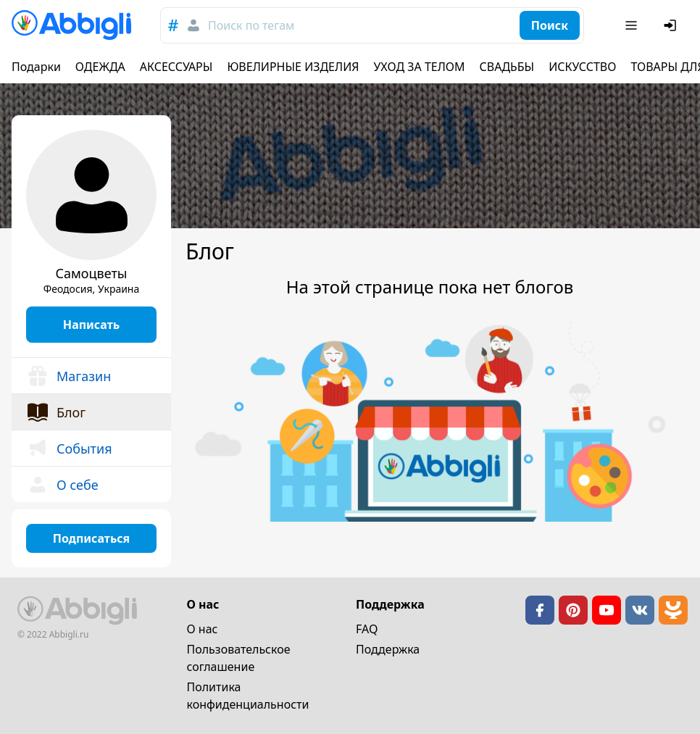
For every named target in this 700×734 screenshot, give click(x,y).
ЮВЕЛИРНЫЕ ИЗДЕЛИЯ (293, 67)
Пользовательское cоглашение (239, 658)
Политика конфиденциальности (248, 696)
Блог (56, 412)
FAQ (367, 629)
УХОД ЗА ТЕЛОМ (420, 67)
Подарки (36, 67)
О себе (62, 485)
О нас (203, 629)
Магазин (68, 376)
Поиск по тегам (251, 25)
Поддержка (388, 649)
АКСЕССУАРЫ (176, 67)
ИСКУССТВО (582, 67)
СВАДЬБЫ (507, 67)
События (69, 449)
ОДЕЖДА (100, 67)
